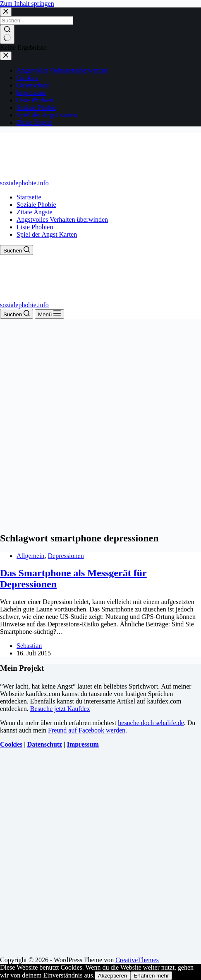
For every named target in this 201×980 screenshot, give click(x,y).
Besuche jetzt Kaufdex (60, 709)
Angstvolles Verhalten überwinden (62, 220)
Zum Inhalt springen (27, 4)
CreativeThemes (137, 960)
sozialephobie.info (24, 183)
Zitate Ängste (35, 212)
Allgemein (31, 556)
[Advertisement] (100, 424)
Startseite (29, 197)
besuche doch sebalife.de (151, 723)
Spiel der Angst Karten (47, 234)
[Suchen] (17, 250)
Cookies (11, 744)
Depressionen (66, 556)
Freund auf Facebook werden (87, 730)
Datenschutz (45, 744)
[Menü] (49, 314)
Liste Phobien (35, 227)
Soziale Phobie (36, 205)
